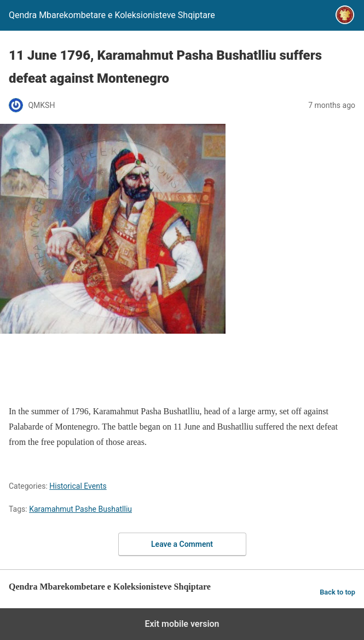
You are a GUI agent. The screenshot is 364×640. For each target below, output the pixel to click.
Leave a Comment (182, 544)
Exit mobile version (182, 624)
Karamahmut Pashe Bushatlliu (80, 509)
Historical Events (78, 486)
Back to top (337, 592)
